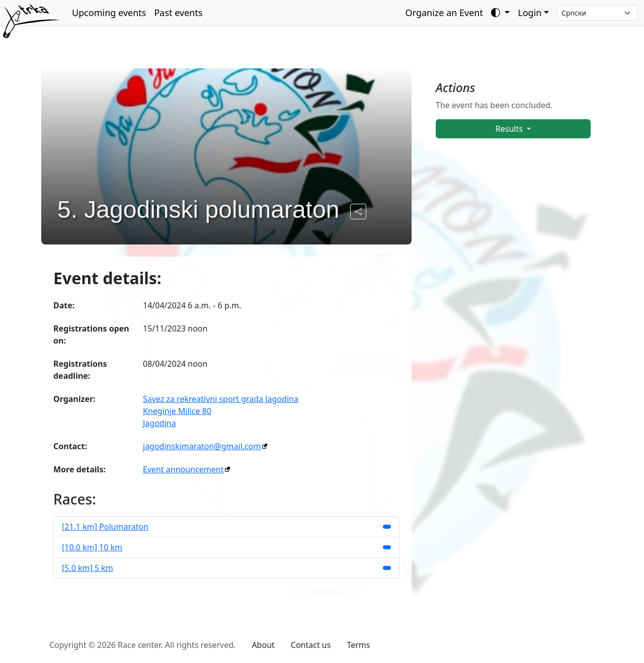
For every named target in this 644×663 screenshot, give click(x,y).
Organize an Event (444, 13)
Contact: (70, 446)
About (263, 645)
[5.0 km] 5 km (88, 568)
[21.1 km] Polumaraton (105, 527)
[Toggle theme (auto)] (500, 13)
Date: (64, 305)
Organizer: (74, 399)
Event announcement (183, 469)
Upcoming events (109, 13)
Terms (358, 645)
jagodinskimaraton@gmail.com (202, 446)
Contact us (311, 645)
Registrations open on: (91, 335)
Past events (178, 13)
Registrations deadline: (80, 370)
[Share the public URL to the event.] (358, 212)
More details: (79, 469)
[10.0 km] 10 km (92, 547)
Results (510, 129)
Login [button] (530, 13)
